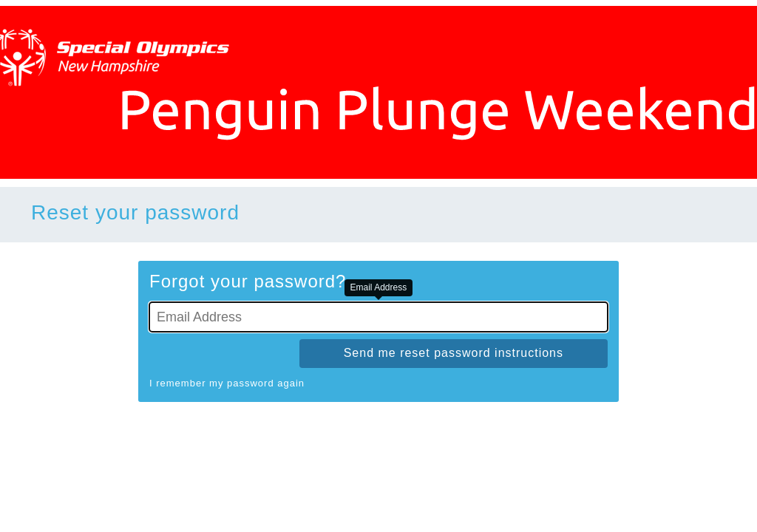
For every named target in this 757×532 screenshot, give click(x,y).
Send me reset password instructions (454, 353)
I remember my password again (227, 383)
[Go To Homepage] (378, 92)
